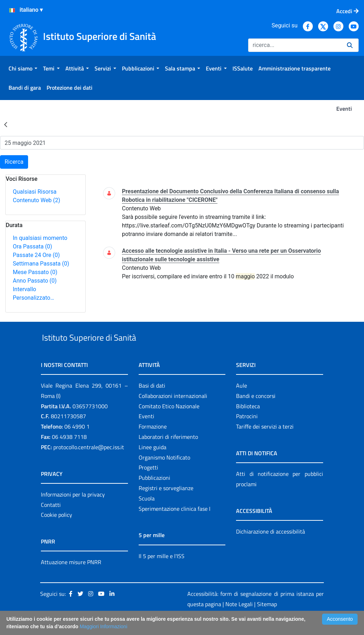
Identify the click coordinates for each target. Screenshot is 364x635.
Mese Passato (35, 272)
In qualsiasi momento (40, 238)
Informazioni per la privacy (73, 511)
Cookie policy (57, 531)
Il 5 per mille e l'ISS (162, 572)
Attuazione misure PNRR (71, 579)
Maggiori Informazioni (103, 626)
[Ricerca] (295, 45)
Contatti (51, 521)
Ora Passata (33, 246)
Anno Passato (35, 281)
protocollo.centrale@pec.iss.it (89, 463)
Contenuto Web (36, 200)
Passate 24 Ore (36, 255)
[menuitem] (23, 68)
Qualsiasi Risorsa (35, 192)
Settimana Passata (41, 264)
